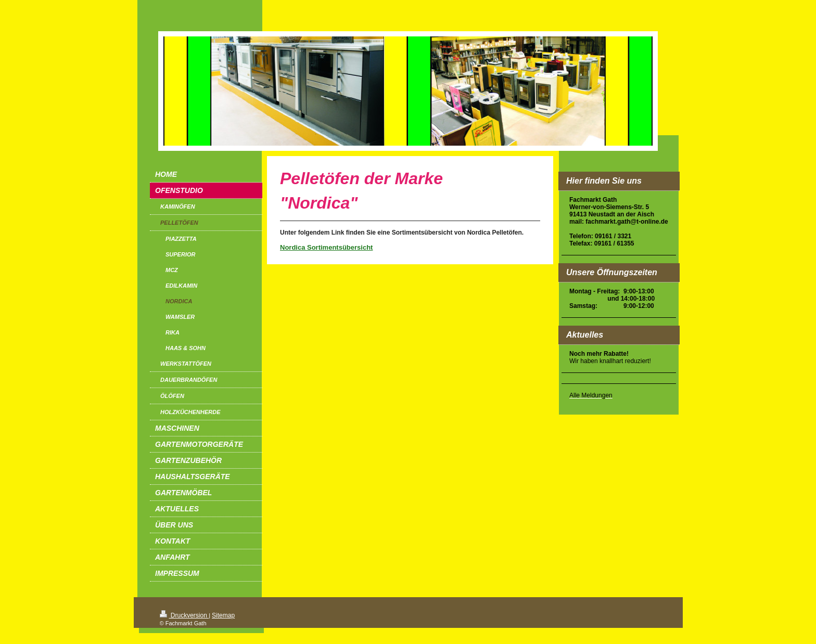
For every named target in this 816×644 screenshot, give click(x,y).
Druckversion (184, 615)
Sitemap (223, 615)
